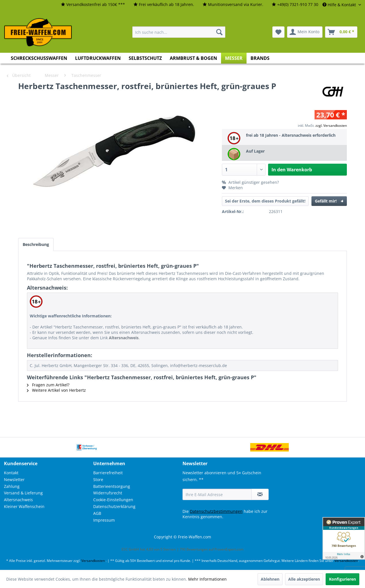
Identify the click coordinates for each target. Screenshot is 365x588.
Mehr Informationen (207, 579)
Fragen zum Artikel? (48, 385)
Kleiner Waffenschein (24, 506)
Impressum (104, 520)
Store (98, 480)
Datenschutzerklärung (114, 506)
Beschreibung (36, 244)
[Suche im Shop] (179, 32)
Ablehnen (270, 579)
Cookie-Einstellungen (113, 500)
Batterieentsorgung (112, 486)
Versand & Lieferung (23, 493)
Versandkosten (93, 561)
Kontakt (11, 473)
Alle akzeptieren (304, 579)
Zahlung (12, 486)
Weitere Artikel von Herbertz (56, 390)
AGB (97, 513)
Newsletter (14, 480)
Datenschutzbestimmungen (216, 511)
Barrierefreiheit (108, 473)
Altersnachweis (18, 500)
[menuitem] (93, 5)
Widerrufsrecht (108, 493)
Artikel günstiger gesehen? (250, 182)
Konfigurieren (342, 579)
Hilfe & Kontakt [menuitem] (340, 5)
